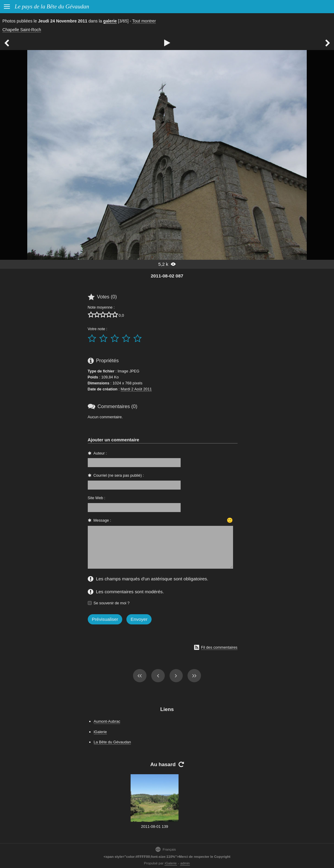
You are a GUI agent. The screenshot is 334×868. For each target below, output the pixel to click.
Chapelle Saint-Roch (22, 30)
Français (166, 849)
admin (185, 863)
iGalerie (100, 732)
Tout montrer (144, 21)
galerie (110, 21)
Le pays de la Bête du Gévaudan (52, 6)
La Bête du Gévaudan (112, 742)
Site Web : (97, 498)
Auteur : (100, 453)
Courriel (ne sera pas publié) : (119, 475)
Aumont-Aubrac (107, 721)
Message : (102, 520)
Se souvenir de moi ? (111, 603)
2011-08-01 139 (155, 827)
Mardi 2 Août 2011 (136, 389)
